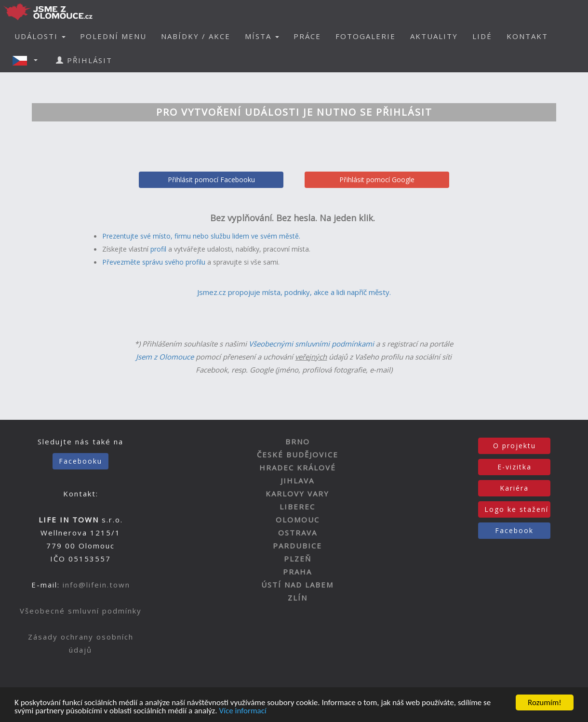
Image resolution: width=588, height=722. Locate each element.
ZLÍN (298, 598)
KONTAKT (527, 36)
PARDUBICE (297, 546)
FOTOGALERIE (366, 36)
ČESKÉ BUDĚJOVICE (298, 455)
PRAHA (297, 572)
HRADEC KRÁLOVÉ (298, 468)
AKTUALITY (434, 36)
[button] (28, 60)
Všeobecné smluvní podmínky (81, 611)
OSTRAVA (298, 533)
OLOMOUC (298, 520)
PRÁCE (307, 36)
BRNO (298, 441)
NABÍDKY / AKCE (196, 36)
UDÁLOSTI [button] (40, 36)
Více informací (242, 713)
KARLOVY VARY (297, 494)
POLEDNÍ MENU (113, 36)
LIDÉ (482, 36)
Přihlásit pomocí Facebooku (211, 180)
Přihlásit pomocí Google (377, 180)
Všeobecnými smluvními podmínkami (311, 344)
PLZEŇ (298, 559)
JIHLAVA (297, 481)
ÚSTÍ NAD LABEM (297, 585)
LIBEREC (297, 507)
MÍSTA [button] (262, 36)
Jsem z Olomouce (165, 357)
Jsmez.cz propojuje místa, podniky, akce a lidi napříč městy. (294, 292)
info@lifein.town (96, 585)
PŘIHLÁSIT (84, 60)
